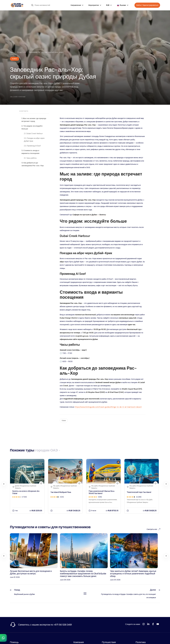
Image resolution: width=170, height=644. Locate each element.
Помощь (14, 642)
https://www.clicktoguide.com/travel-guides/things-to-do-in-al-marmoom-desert (108, 407)
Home (12, 52)
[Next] (166, 484)
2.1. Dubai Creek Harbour (33, 133)
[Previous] (4, 484)
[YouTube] (158, 624)
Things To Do (22, 52)
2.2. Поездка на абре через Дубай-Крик (34, 140)
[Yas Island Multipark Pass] (65, 499)
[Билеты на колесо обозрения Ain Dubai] (27, 499)
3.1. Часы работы (30, 158)
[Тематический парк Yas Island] (142, 499)
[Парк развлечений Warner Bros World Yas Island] (103, 499)
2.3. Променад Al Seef (32, 146)
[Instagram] (144, 624)
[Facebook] (153, 624)
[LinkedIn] (148, 624)
